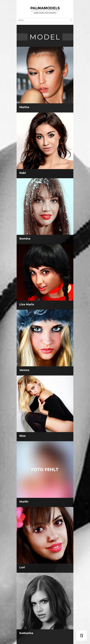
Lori (22, 567)
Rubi (23, 173)
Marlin (24, 502)
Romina (25, 239)
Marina (24, 107)
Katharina (26, 633)
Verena (24, 370)
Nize (22, 436)
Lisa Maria (27, 304)
